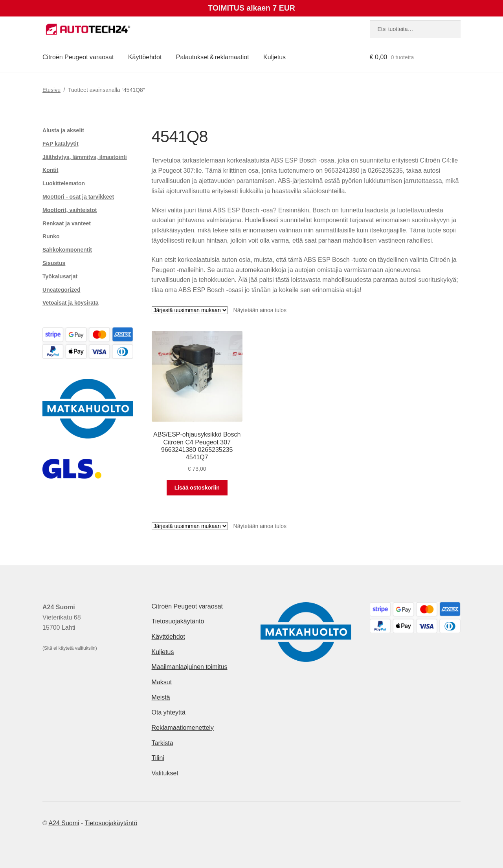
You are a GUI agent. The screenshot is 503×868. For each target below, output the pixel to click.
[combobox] (415, 29)
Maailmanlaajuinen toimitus (190, 667)
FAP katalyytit (61, 144)
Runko (51, 236)
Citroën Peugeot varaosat (78, 57)
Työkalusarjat (60, 276)
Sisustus (54, 263)
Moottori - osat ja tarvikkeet (78, 197)
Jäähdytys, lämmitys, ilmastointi (85, 157)
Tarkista (162, 743)
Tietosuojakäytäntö (178, 621)
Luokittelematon (64, 183)
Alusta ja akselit (63, 130)
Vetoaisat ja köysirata (70, 303)
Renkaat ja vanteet (67, 223)
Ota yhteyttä (169, 712)
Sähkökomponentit (67, 250)
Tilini (158, 758)
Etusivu (51, 90)
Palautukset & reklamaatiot (213, 57)
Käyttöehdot (145, 57)
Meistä (161, 697)
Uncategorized (61, 290)
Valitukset (165, 773)
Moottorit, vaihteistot (70, 210)
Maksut (162, 682)
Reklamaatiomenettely (183, 728)
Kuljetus (274, 57)
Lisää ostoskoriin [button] (197, 488)
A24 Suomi (64, 823)
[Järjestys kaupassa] (190, 310)
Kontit (50, 170)
